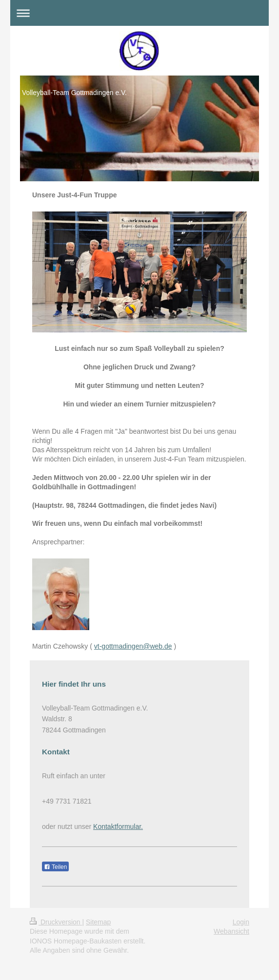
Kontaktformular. (118, 826)
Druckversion (56, 922)
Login (241, 922)
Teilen (55, 867)
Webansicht (231, 931)
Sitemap (98, 922)
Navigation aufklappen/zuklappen (139, 13)
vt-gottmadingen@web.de (133, 646)
